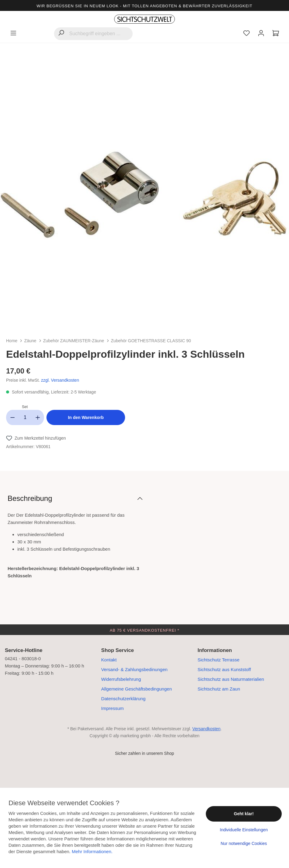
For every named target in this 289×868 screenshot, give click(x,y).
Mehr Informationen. (92, 851)
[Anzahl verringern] (12, 417)
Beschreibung (30, 498)
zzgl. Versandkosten (60, 380)
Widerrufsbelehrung (121, 679)
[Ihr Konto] (261, 34)
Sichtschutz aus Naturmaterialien (231, 679)
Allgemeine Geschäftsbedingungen (136, 689)
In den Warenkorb (86, 417)
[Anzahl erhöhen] (38, 417)
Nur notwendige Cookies (244, 843)
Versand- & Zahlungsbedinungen (134, 669)
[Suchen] (61, 34)
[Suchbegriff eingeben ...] (93, 34)
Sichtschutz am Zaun (219, 689)
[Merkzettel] (246, 34)
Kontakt (109, 660)
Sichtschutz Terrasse (219, 660)
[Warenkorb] (276, 34)
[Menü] (13, 34)
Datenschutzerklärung (123, 699)
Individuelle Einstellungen (244, 830)
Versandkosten (207, 729)
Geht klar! (244, 814)
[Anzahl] (25, 417)
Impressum (112, 708)
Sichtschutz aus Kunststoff (224, 669)
